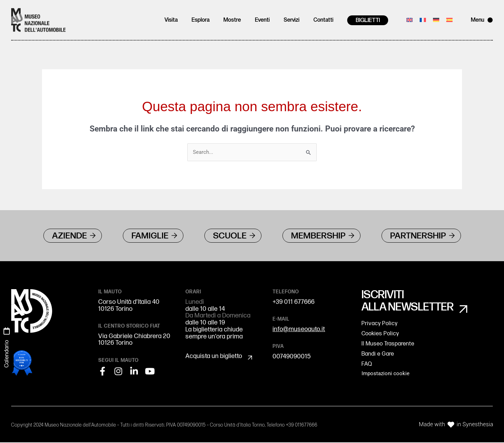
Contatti (323, 20)
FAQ (367, 365)
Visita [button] (171, 20)
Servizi (291, 20)
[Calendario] (7, 331)
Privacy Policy (380, 324)
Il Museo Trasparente (388, 345)
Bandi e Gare (378, 355)
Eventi (262, 20)
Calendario (7, 354)
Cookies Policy (380, 334)
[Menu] (490, 20)
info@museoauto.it (299, 330)
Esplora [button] (200, 20)
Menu (477, 20)
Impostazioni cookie (386, 374)
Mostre (232, 20)
